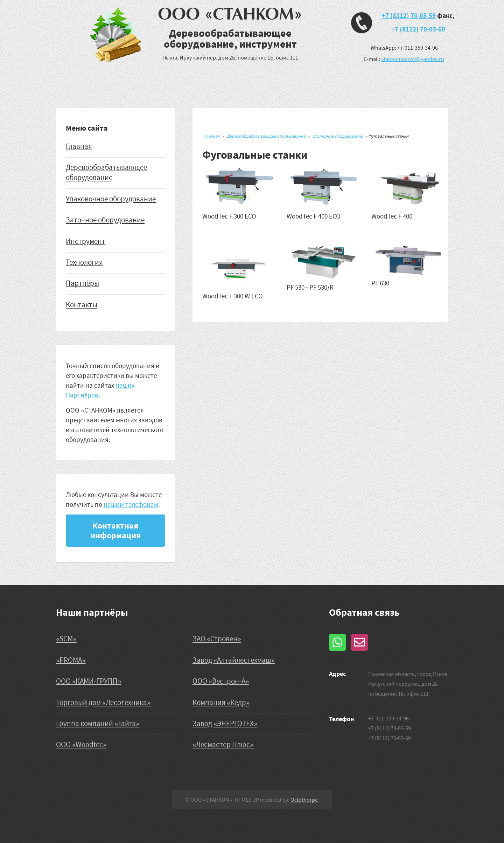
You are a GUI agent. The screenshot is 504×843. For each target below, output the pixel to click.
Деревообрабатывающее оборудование (266, 136)
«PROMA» (71, 660)
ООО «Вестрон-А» (221, 681)
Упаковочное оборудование (111, 199)
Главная (79, 146)
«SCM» (66, 639)
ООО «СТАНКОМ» (230, 14)
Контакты (82, 305)
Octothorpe (304, 800)
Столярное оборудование (338, 136)
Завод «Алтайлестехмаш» (234, 660)
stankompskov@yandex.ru (413, 59)
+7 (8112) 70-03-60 (418, 29)
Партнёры (82, 283)
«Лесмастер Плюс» (223, 745)
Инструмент (86, 241)
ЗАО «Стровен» (217, 639)
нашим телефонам (131, 504)
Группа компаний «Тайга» (98, 724)
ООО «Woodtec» (81, 745)
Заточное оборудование (105, 220)
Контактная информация (115, 530)
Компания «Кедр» (221, 703)
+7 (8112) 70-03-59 (409, 15)
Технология (84, 262)
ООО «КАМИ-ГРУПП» (89, 681)
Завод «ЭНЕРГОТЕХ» (225, 724)
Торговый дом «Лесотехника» (103, 703)
